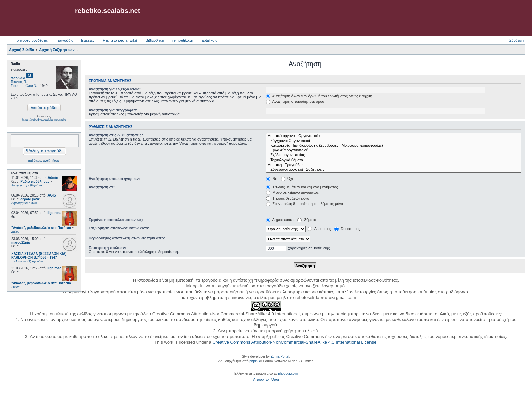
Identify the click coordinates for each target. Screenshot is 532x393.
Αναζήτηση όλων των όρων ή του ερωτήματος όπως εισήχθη (319, 96)
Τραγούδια (64, 40)
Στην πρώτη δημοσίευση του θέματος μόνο (305, 204)
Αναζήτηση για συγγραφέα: (113, 110)
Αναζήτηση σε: (102, 187)
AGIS (52, 195)
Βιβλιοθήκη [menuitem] (155, 40)
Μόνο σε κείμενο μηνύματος (292, 192)
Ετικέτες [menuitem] (88, 40)
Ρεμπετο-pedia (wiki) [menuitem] (120, 40)
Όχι (287, 179)
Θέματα (307, 220)
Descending (347, 229)
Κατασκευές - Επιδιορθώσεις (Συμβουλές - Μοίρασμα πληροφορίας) (394, 146)
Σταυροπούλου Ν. (24, 86)
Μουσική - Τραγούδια (394, 165)
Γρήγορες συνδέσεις (31, 40)
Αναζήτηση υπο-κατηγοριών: (114, 179)
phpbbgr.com (288, 373)
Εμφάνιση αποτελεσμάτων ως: (116, 220)
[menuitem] (261, 380)
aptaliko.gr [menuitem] (210, 40)
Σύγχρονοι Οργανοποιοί (394, 141)
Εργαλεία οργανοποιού (394, 150)
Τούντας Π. (19, 82)
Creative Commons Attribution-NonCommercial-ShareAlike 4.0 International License (294, 342)
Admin (53, 178)
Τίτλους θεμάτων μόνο (288, 198)
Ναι (272, 179)
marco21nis (21, 242)
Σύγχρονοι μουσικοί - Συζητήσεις (394, 170)
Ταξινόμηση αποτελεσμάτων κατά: (119, 228)
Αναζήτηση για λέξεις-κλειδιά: (115, 89)
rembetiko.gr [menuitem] (183, 40)
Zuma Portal (280, 357)
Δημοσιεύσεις (280, 220)
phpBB (254, 361)
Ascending (320, 229)
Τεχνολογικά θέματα (394, 160)
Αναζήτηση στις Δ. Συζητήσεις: (116, 135)
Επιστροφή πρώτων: (107, 248)
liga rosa (54, 213)
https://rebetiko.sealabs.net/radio (44, 120)
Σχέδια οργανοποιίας (394, 155)
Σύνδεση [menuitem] (516, 40)
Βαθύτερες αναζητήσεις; (44, 161)
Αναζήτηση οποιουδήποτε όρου (295, 101)
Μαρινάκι (18, 78)
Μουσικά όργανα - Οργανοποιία (394, 136)
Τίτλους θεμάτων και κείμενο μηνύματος (302, 187)
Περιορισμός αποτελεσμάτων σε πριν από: (127, 238)
